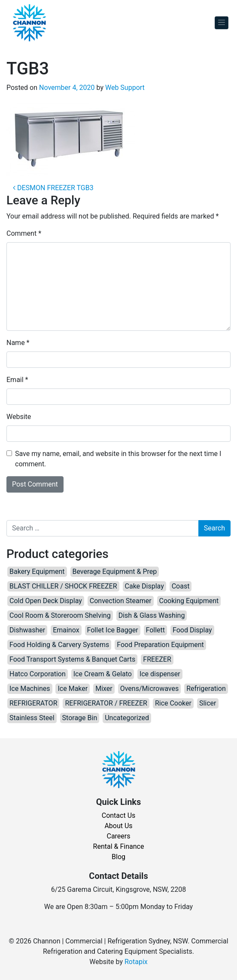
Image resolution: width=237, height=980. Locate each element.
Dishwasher (27, 630)
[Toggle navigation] (222, 23)
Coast (181, 586)
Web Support (125, 88)
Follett (156, 630)
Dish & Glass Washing (152, 615)
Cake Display (144, 586)
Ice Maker (73, 689)
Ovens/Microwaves (149, 689)
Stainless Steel (32, 718)
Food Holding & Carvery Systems (59, 645)
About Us (118, 826)
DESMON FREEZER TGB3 (53, 188)
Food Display (192, 630)
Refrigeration (206, 689)
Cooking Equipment (189, 601)
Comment (24, 233)
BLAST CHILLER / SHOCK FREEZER (63, 586)
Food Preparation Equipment (160, 645)
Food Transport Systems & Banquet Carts (72, 659)
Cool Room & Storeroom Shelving (60, 615)
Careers (118, 836)
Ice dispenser (160, 674)
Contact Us (119, 815)
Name (18, 343)
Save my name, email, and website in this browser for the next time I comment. (118, 459)
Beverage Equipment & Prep (115, 572)
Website (19, 417)
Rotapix (136, 962)
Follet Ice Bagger (113, 630)
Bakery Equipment (37, 572)
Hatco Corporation (38, 674)
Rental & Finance (119, 846)
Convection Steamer (121, 601)
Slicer (208, 703)
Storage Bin (80, 718)
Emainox (66, 630)
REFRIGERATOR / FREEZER (106, 703)
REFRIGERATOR (33, 703)
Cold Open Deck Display (46, 601)
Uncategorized (127, 718)
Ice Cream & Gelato (103, 674)
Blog (118, 857)
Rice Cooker (173, 703)
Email (17, 380)
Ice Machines (30, 689)
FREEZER (157, 659)
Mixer (104, 689)
